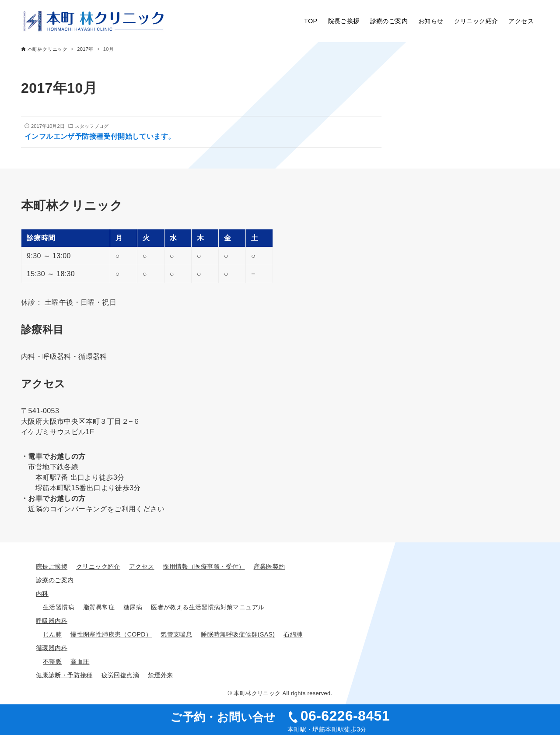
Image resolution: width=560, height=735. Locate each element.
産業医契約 (269, 566)
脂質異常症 (99, 607)
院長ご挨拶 (52, 566)
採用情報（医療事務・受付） (204, 566)
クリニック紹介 (98, 566)
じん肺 (52, 634)
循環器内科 (52, 648)
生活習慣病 (59, 607)
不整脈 (52, 661)
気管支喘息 (176, 634)
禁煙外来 (161, 675)
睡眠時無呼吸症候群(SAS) (238, 634)
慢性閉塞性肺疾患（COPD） (111, 634)
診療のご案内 (55, 580)
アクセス (142, 566)
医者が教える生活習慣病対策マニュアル (208, 607)
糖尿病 (133, 607)
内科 (42, 594)
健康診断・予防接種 (64, 675)
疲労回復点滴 (120, 675)
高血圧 (80, 661)
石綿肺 (293, 634)
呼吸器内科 (52, 621)
